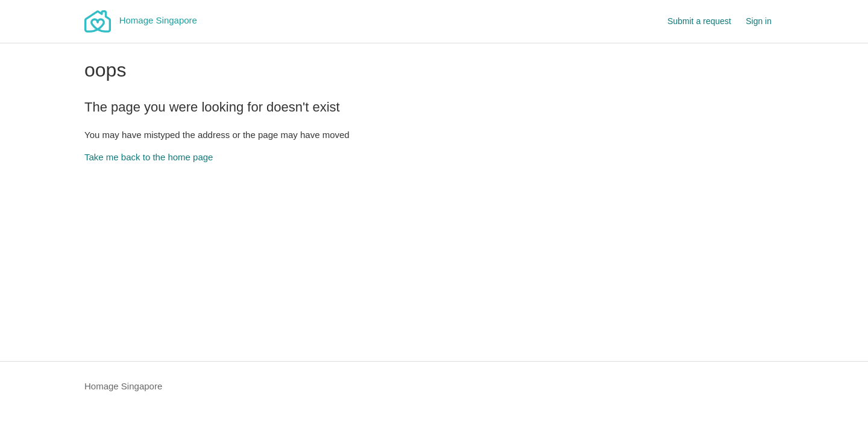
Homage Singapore (123, 386)
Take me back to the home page (149, 157)
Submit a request (699, 21)
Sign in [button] (759, 21)
